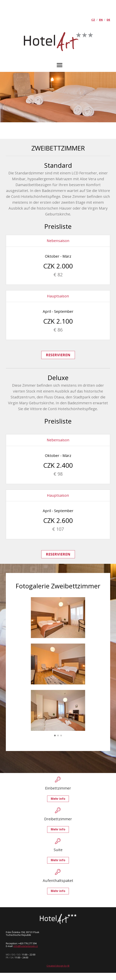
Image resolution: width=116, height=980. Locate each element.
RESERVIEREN (58, 355)
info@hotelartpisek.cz (26, 946)
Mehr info (58, 799)
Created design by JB (58, 966)
